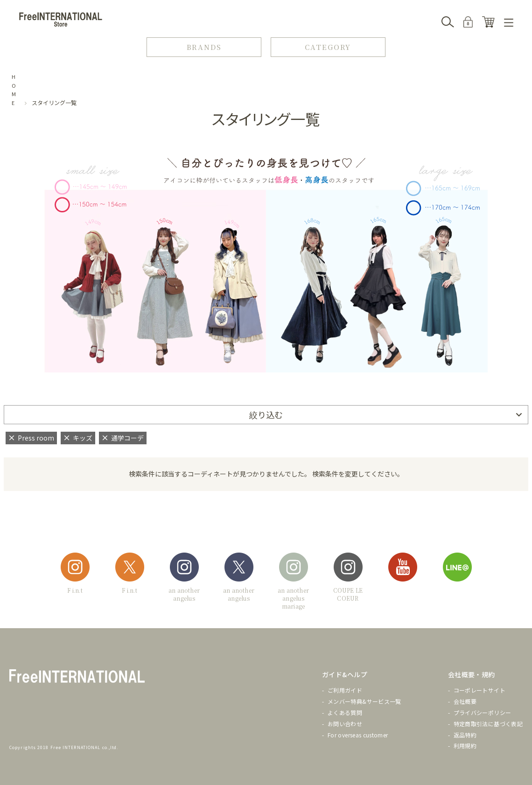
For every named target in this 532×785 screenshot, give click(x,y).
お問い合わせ (345, 724)
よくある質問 (345, 712)
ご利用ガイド (345, 690)
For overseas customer (358, 735)
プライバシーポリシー (483, 712)
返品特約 (465, 735)
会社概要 (465, 701)
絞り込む (266, 414)
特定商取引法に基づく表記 (488, 724)
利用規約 (465, 746)
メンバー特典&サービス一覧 (364, 701)
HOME (14, 90)
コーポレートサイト (479, 690)
